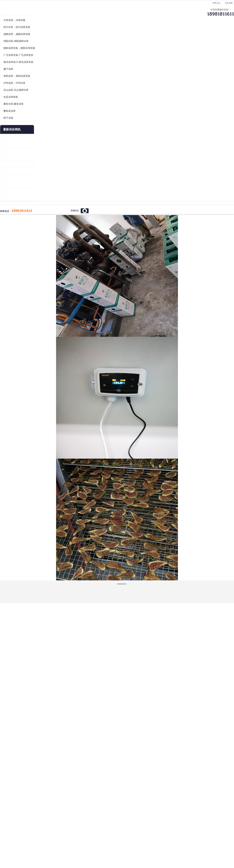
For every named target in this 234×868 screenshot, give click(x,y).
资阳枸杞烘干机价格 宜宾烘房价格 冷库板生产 (37, 211)
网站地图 (79, 849)
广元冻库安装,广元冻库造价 (38, 95)
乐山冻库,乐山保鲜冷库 (35, 130)
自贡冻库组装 (30, 137)
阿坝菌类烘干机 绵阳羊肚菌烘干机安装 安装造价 (37, 231)
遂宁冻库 (28, 109)
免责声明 (58, 849)
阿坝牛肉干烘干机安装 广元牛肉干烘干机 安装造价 (37, 191)
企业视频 (89, 32)
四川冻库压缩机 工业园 (33, 224)
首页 (33, 40)
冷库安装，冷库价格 (34, 60)
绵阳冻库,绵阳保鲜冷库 (61, 40)
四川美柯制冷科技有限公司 (42, 845)
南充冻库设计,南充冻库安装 (38, 102)
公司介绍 (116, 32)
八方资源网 (47, 849)
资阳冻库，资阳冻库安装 (36, 116)
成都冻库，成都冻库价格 (36, 74)
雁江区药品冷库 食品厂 (33, 198)
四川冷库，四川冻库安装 (36, 67)
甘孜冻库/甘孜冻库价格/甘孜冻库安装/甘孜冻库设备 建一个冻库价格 (133, 809)
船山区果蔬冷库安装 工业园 (35, 204)
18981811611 (149, 105)
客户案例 (171, 32)
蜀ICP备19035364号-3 (60, 841)
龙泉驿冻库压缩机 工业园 (34, 184)
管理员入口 (69, 849)
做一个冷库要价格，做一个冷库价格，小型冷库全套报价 (166, 809)
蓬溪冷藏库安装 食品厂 (33, 218)
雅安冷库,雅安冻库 (33, 144)
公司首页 (33, 32)
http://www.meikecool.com (74, 723)
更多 (50, 170)
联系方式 (199, 32)
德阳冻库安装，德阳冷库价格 (39, 88)
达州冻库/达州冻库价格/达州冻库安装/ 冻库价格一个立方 (88, 809)
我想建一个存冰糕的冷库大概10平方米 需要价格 (201, 809)
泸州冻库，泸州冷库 (34, 123)
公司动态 (144, 32)
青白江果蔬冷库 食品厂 (33, 178)
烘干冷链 (28, 158)
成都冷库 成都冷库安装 (38, 809)
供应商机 (61, 32)
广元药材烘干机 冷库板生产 (35, 238)
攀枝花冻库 (29, 151)
